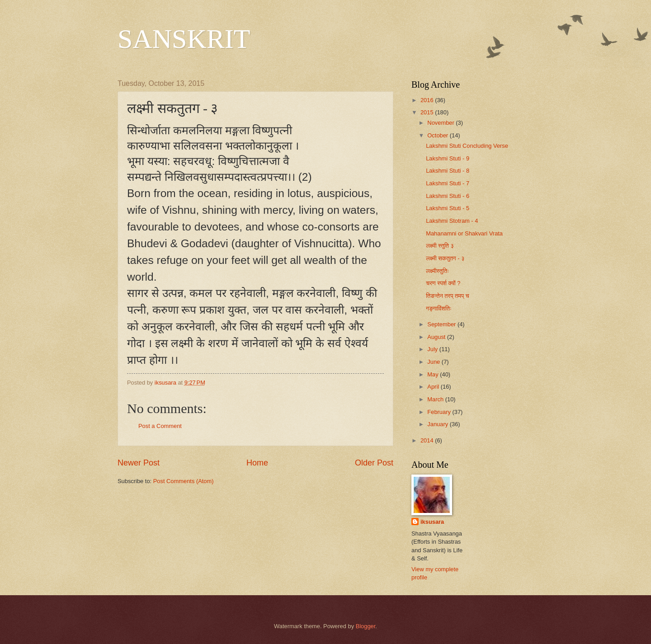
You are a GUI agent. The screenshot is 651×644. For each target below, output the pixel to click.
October (438, 135)
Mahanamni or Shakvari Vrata (464, 233)
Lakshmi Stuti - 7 (448, 183)
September (442, 324)
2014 (428, 440)
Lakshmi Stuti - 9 (448, 158)
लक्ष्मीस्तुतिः (437, 271)
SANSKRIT (184, 39)
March (436, 399)
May (434, 374)
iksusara (432, 522)
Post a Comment (160, 426)
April (434, 387)
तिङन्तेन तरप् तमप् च (447, 296)
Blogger (366, 626)
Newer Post (139, 463)
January (438, 424)
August (437, 337)
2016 (428, 100)
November (441, 123)
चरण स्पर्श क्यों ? (443, 283)
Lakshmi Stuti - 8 (448, 171)
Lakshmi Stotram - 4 (452, 221)
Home (257, 463)
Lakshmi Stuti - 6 (448, 196)
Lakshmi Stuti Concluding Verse (467, 146)
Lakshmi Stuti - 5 (448, 208)
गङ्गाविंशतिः (439, 308)
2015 (428, 112)
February (440, 412)
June (434, 362)
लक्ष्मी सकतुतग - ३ (445, 258)
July (433, 349)
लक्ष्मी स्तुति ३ (440, 246)
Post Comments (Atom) (184, 481)
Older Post (374, 463)
